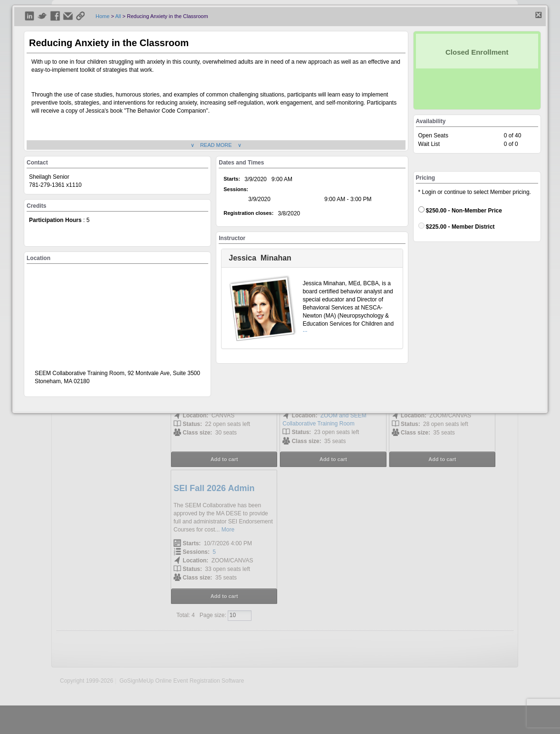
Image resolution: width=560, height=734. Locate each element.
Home (102, 16)
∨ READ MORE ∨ (216, 145)
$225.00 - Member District (457, 226)
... (305, 330)
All (118, 16)
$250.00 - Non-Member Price (460, 210)
